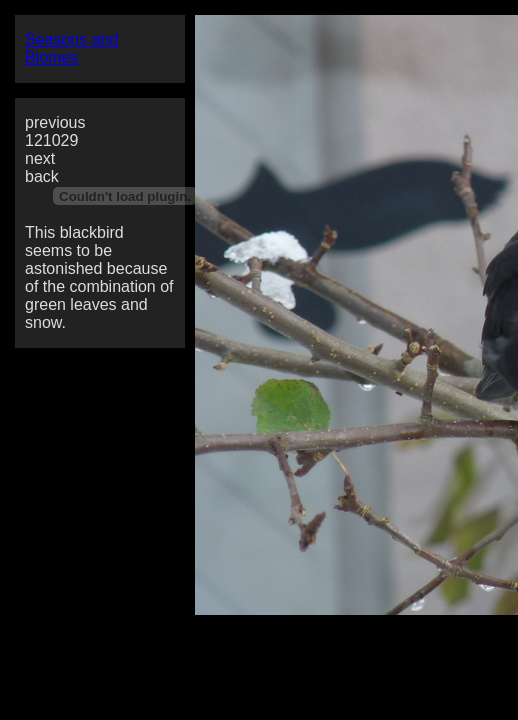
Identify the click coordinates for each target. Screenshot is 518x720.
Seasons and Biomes (71, 48)
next (40, 158)
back (42, 176)
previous (55, 122)
